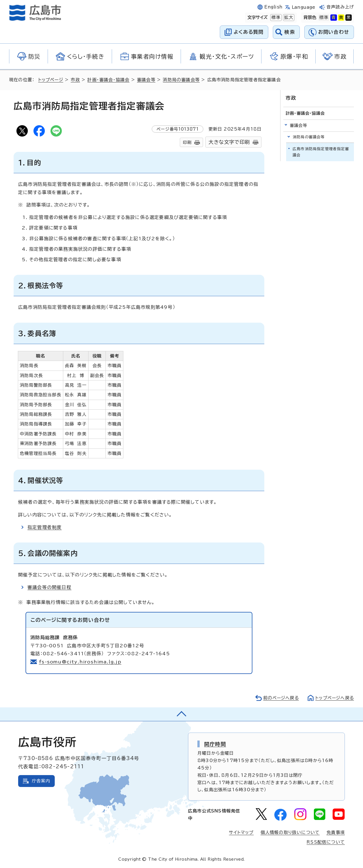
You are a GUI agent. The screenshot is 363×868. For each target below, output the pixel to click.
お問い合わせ (334, 32)
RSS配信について (326, 842)
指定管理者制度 (45, 527)
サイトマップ (241, 832)
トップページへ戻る (334, 698)
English (273, 7)
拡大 (288, 18)
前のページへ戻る (279, 698)
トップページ (51, 80)
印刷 (187, 142)
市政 (76, 80)
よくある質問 (249, 32)
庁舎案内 (41, 781)
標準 (275, 18)
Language (304, 7)
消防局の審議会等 (182, 80)
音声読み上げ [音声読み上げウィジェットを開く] (340, 7)
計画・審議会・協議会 (109, 80)
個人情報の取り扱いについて (290, 832)
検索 (290, 32)
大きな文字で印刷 (229, 142)
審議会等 (147, 80)
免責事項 (336, 832)
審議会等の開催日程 (49, 587)
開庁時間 (215, 744)
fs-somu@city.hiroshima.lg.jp (80, 662)
